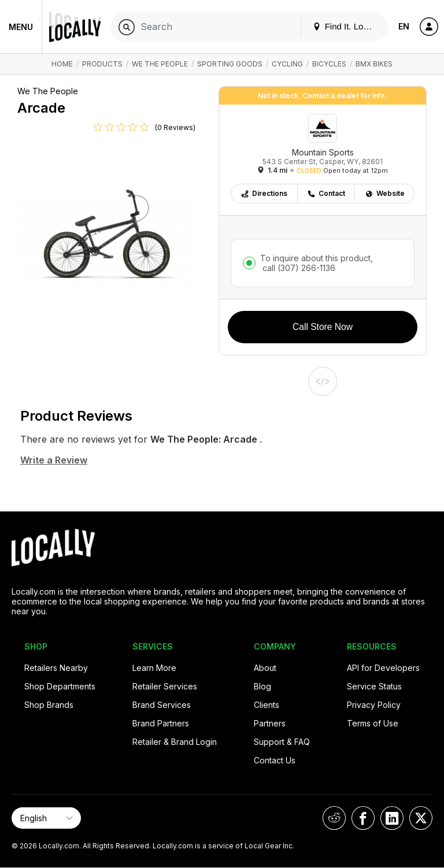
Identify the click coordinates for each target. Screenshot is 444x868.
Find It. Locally (347, 26)
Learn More (154, 668)
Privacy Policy (374, 705)
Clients (267, 705)
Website (385, 193)
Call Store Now (323, 327)
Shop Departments (60, 686)
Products (102, 64)
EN (404, 26)
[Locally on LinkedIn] (392, 818)
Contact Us (275, 760)
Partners (270, 723)
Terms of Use (373, 723)
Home (62, 64)
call (298, 268)
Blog (262, 686)
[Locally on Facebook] (363, 818)
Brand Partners (161, 723)
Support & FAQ (282, 742)
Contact (326, 193)
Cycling (287, 64)
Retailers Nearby (56, 668)
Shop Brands (49, 705)
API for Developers (383, 668)
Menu (21, 27)
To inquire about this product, (317, 263)
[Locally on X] (421, 818)
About (265, 668)
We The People (160, 64)
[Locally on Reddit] (334, 818)
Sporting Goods (230, 64)
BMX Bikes (374, 64)
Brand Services (162, 705)
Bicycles (329, 64)
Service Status (374, 686)
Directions (264, 193)
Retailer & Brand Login (175, 742)
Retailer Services (165, 686)
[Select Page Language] (46, 818)
